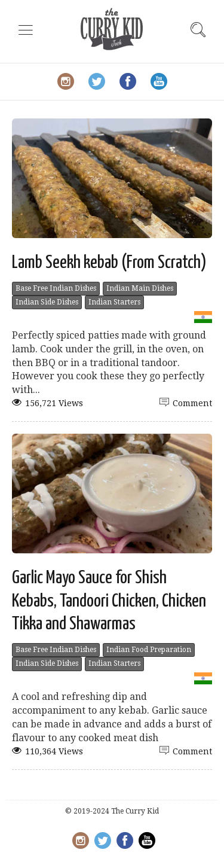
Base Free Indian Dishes (56, 288)
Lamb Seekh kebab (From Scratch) (109, 263)
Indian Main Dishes (140, 288)
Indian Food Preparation (149, 650)
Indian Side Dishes (47, 302)
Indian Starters (114, 302)
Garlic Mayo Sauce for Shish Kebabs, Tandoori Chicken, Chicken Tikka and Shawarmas (109, 601)
